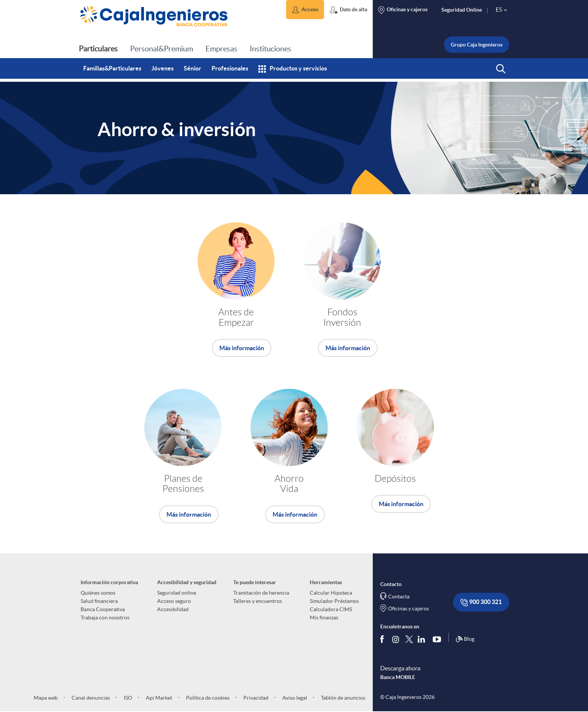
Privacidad (255, 698)
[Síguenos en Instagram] (396, 639)
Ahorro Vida (289, 484)
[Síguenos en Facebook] (384, 639)
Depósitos (395, 479)
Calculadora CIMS (331, 609)
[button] (305, 10)
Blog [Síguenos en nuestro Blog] (465, 639)
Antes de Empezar (236, 317)
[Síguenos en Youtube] (439, 639)
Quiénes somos (98, 593)
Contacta (399, 597)
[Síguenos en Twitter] (409, 639)
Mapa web (46, 698)
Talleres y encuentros (258, 601)
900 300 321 (481, 602)
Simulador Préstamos (334, 601)
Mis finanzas (324, 618)
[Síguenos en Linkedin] (423, 639)
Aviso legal (294, 698)
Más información (242, 348)
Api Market (158, 698)
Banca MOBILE (398, 677)
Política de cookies (207, 698)
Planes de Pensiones (183, 484)
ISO (127, 698)
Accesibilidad (173, 609)
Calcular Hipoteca (331, 593)
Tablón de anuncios (343, 698)
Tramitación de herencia (261, 593)
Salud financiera (99, 601)
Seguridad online (177, 593)
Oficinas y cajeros (409, 609)
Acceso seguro (174, 601)
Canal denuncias (90, 698)
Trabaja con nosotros (105, 618)
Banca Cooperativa (103, 609)
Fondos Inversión (342, 317)
